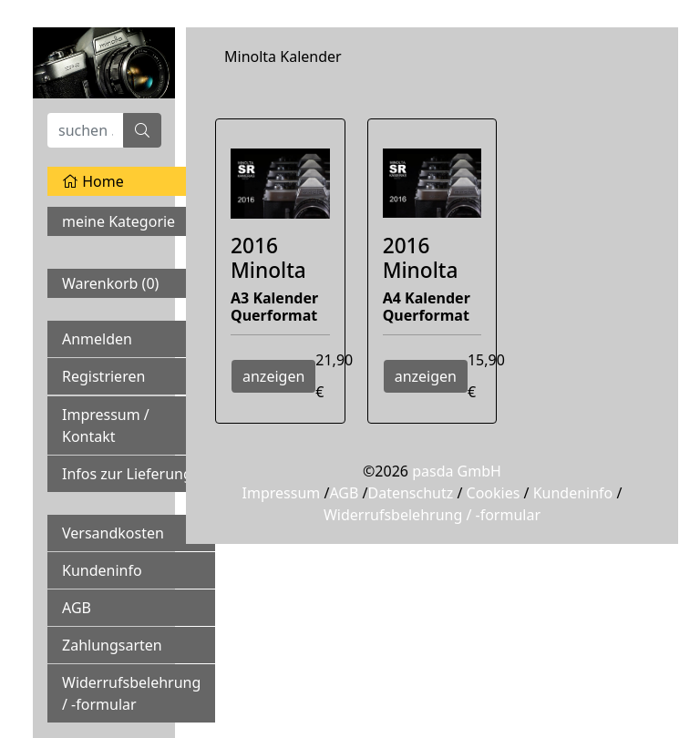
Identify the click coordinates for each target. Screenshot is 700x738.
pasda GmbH (457, 471)
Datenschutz (410, 493)
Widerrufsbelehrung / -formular (131, 693)
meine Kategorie (118, 221)
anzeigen (273, 376)
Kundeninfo (102, 570)
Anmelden (97, 339)
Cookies (494, 493)
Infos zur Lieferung (127, 474)
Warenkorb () (110, 283)
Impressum (282, 493)
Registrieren (103, 376)
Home (93, 181)
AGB (77, 608)
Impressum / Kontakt (106, 425)
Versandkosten (113, 533)
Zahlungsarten (112, 645)
